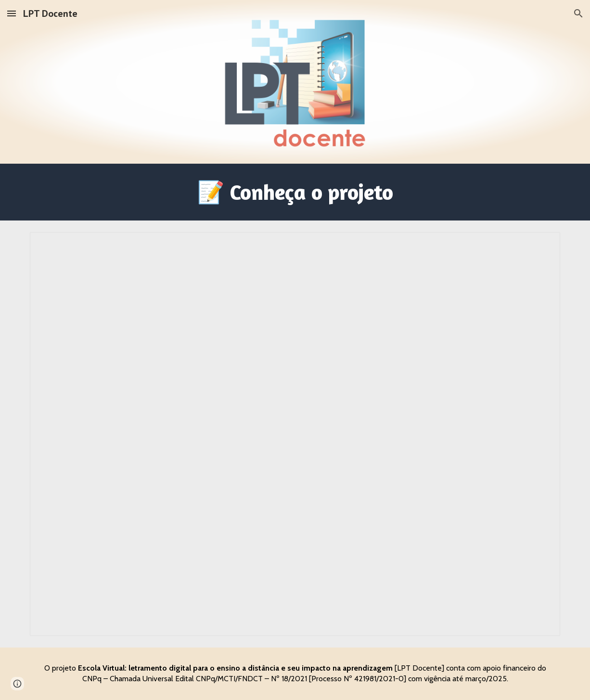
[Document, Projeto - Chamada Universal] (295, 434)
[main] (295, 192)
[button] (12, 13)
